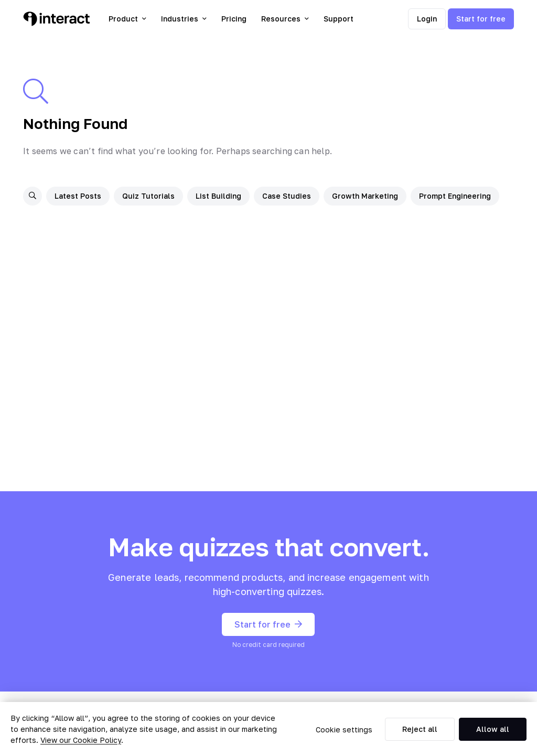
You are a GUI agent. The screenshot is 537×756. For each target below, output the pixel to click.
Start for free (481, 19)
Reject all (420, 729)
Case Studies (287, 196)
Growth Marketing (365, 196)
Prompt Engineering (455, 196)
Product (127, 19)
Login (427, 19)
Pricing (234, 19)
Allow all (493, 729)
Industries (184, 19)
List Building (218, 196)
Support (339, 19)
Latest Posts (78, 196)
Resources (285, 19)
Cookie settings (344, 730)
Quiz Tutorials (148, 196)
